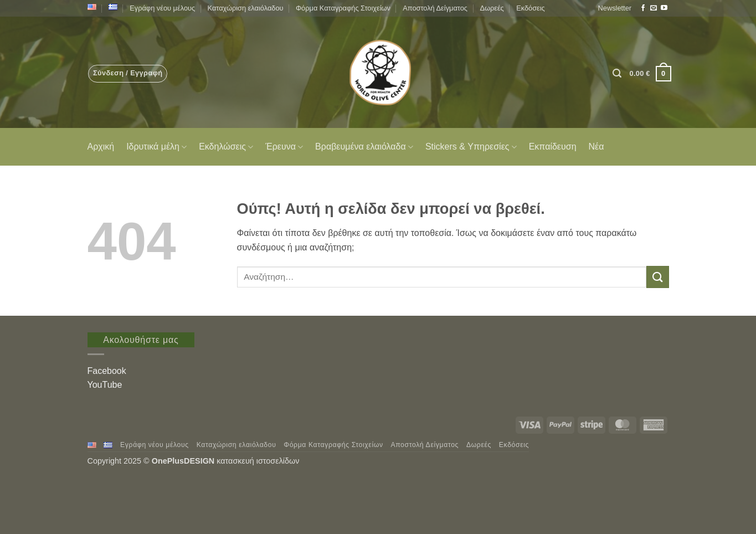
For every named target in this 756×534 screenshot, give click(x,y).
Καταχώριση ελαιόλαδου (246, 8)
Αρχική (101, 147)
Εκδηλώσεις (226, 147)
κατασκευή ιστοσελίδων (259, 461)
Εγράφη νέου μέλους (162, 8)
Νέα (596, 147)
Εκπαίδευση (553, 147)
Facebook (107, 371)
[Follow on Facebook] (643, 8)
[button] (615, 8)
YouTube (105, 385)
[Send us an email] (654, 8)
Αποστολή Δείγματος (435, 8)
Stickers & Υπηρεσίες (471, 147)
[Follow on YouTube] (664, 8)
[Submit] (657, 277)
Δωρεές (492, 8)
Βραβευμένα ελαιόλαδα (364, 147)
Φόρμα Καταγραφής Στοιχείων (343, 8)
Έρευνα (284, 147)
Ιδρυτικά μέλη (156, 147)
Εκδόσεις (531, 8)
